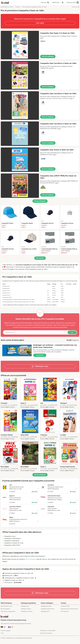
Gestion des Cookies (46, 633)
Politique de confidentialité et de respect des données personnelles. (45, 327)
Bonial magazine (5, 609)
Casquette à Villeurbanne (11, 538)
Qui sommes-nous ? (7, 606)
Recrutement (65, 611)
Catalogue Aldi (45, 611)
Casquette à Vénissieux (11, 541)
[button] (40, 45)
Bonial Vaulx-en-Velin (7, 7)
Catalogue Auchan (46, 606)
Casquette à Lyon (9, 536)
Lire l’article (40, 355)
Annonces (76, 7)
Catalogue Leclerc (26, 609)
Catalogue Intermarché (47, 609)
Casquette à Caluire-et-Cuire (13, 543)
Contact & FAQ (65, 606)
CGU (2, 633)
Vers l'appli (40, 23)
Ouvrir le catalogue (48, 56)
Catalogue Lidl (25, 606)
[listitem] (10, 217)
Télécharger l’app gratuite (8, 611)
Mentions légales (6, 631)
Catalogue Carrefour (27, 611)
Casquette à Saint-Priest (11, 545)
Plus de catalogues (40, 201)
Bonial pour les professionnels (69, 609)
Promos (18, 7)
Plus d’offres (40, 258)
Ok (72, 332)
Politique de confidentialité (48, 631)
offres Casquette (31, 559)
